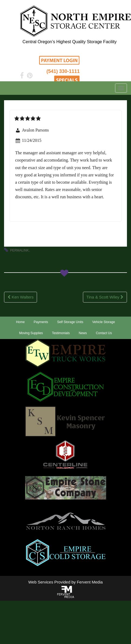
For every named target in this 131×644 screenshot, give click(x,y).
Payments (41, 322)
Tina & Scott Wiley (105, 297)
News (83, 333)
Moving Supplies (31, 333)
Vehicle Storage (104, 322)
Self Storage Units (70, 322)
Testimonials (61, 333)
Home (20, 322)
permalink (19, 250)
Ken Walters (21, 297)
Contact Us (104, 333)
